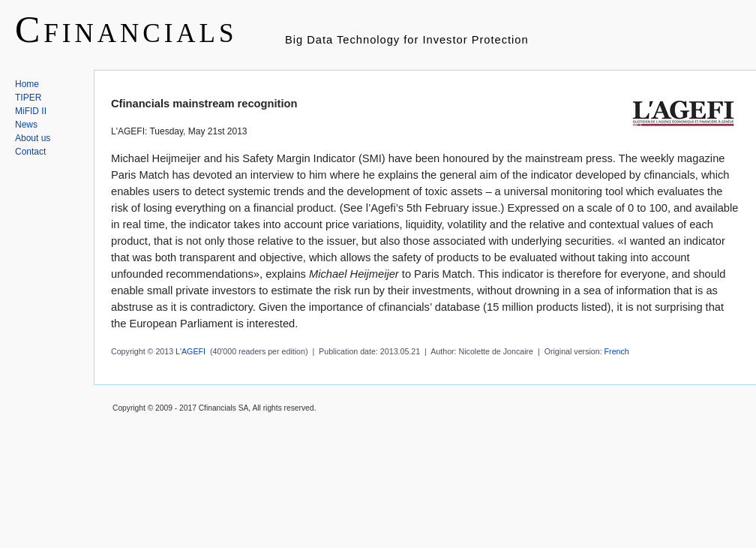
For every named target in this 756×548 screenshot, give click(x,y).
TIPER (28, 98)
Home (27, 84)
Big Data (309, 40)
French (617, 351)
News (26, 125)
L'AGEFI (190, 351)
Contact (30, 152)
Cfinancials (126, 29)
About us (33, 138)
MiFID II (31, 111)
